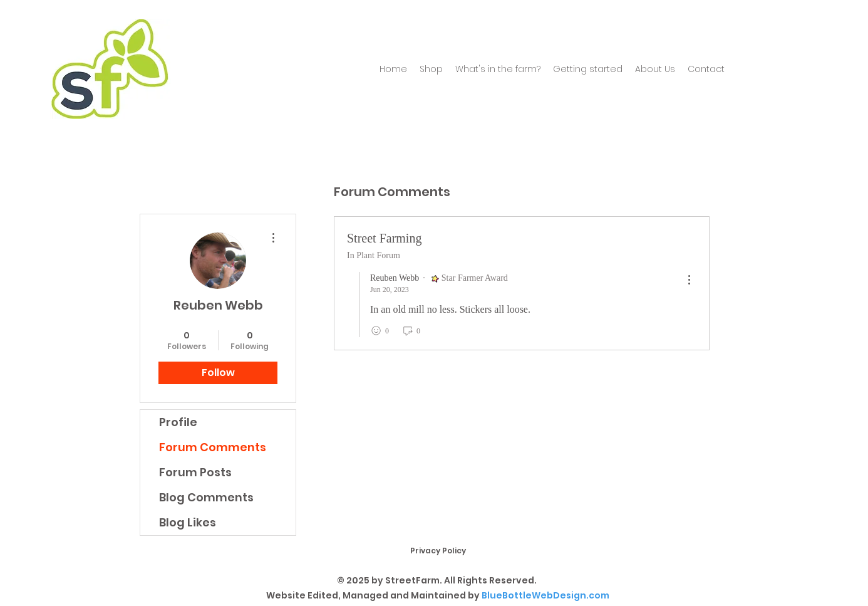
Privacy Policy (438, 551)
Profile (178, 422)
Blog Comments (206, 497)
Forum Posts (195, 472)
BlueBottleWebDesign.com (545, 595)
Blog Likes (188, 522)
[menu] (689, 280)
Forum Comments (213, 447)
